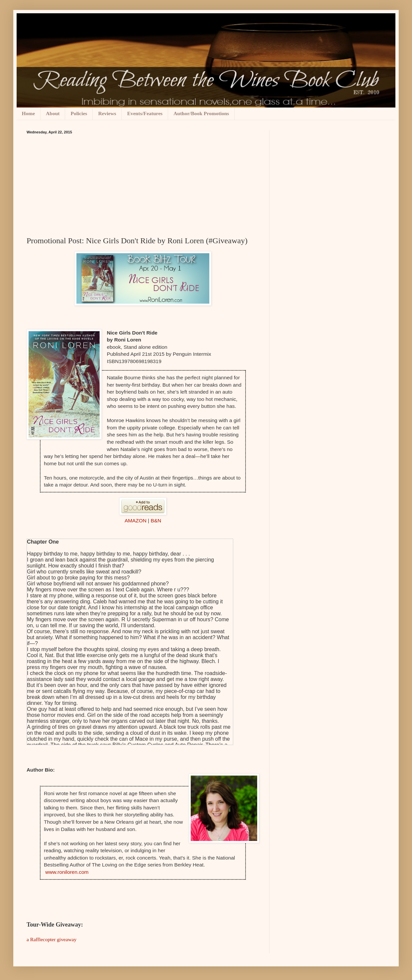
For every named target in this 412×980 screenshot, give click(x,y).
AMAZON (136, 521)
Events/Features (145, 113)
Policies (79, 113)
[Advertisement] (143, 184)
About (53, 113)
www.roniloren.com (67, 872)
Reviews (107, 113)
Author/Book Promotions (201, 113)
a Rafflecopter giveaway (51, 939)
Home (29, 113)
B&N (156, 521)
